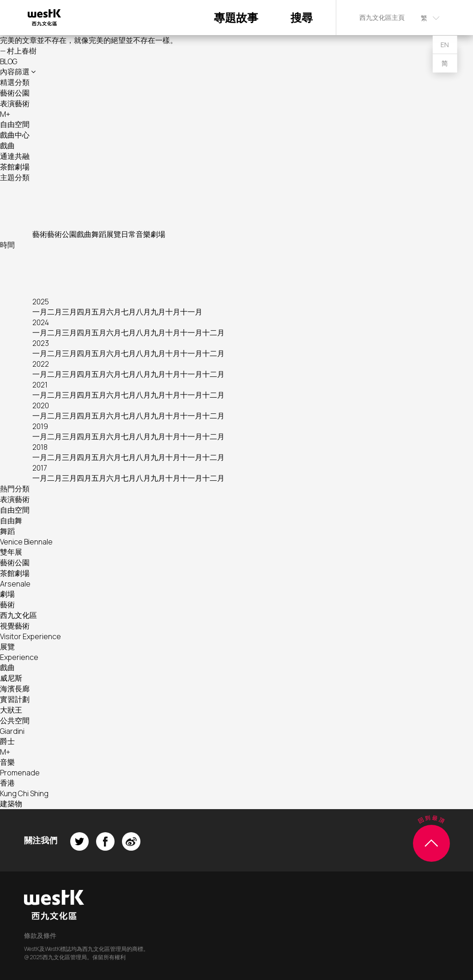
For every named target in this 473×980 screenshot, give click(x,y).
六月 (114, 312)
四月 (84, 312)
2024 (41, 322)
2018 (40, 447)
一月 (40, 312)
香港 (7, 783)
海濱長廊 (15, 689)
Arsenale (15, 584)
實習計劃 (15, 699)
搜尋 (302, 17)
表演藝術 (15, 103)
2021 (40, 385)
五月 (99, 312)
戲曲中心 (15, 135)
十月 (173, 312)
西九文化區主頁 (382, 17)
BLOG (9, 61)
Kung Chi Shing (24, 793)
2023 (41, 343)
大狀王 (11, 710)
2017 (40, 468)
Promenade (20, 773)
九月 (158, 312)
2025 (41, 302)
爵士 (7, 741)
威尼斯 (11, 678)
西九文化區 (18, 615)
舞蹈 (99, 234)
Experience (19, 657)
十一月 (191, 312)
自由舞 (11, 520)
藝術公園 (15, 93)
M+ (5, 114)
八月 (143, 312)
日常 (128, 234)
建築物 (11, 804)
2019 (40, 426)
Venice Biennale (26, 542)
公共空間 (15, 720)
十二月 (213, 333)
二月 (55, 312)
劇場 (158, 234)
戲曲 (7, 145)
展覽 (114, 234)
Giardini (12, 731)
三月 (69, 312)
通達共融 (15, 156)
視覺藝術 (15, 626)
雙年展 (11, 552)
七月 (128, 312)
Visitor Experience (30, 636)
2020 (41, 405)
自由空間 (15, 124)
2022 (41, 364)
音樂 (143, 234)
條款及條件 (40, 935)
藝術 (40, 234)
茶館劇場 (15, 167)
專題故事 (236, 17)
